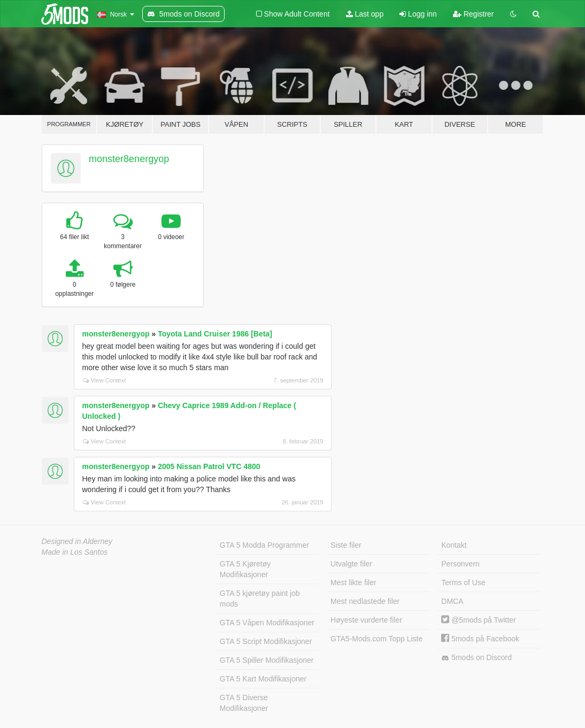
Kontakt (454, 545)
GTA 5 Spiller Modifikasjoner (267, 660)
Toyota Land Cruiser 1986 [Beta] (215, 334)
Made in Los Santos (75, 552)
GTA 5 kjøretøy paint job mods (260, 599)
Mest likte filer (353, 583)
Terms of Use (463, 583)
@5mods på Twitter (478, 620)
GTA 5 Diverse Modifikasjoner (244, 703)
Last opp (365, 14)
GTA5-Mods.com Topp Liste (376, 639)
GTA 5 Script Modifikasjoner (266, 641)
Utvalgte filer (351, 564)
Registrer (474, 14)
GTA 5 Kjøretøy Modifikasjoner (245, 569)
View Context (105, 380)
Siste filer (346, 545)
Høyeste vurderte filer (366, 620)
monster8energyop (129, 159)
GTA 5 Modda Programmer (264, 545)
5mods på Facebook (480, 639)
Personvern (460, 564)
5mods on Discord (476, 658)
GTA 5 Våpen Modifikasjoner (267, 623)
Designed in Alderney (77, 541)
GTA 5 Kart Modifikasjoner (263, 679)
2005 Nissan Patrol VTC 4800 (209, 466)
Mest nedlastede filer (365, 601)
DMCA (452, 601)
